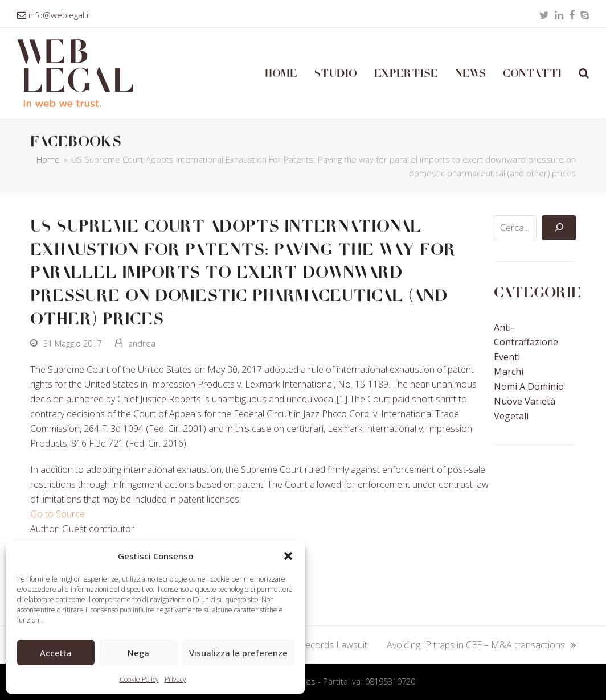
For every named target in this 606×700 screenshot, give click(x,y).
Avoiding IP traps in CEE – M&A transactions (481, 645)
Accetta (56, 653)
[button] (288, 556)
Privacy (175, 679)
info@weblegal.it (60, 15)
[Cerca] (559, 228)
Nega (138, 653)
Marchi (509, 372)
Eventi (507, 357)
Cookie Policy (139, 679)
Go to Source (58, 514)
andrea (142, 343)
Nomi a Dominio (529, 386)
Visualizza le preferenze (238, 653)
